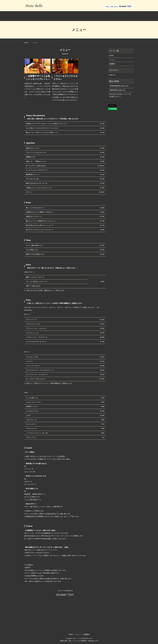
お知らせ (112, 72)
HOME (26, 40)
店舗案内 (94, 15)
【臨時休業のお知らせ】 (117, 88)
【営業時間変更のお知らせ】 (119, 84)
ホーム (63, 15)
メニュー (78, 15)
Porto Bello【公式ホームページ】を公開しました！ (120, 93)
